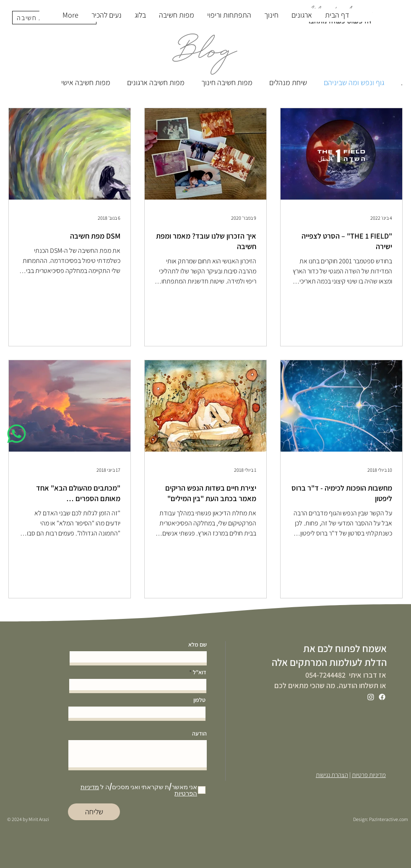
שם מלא (198, 645)
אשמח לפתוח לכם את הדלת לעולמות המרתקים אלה (329, 655)
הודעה (199, 733)
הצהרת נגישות (332, 775)
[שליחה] (94, 812)
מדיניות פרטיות (369, 775)
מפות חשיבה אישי (86, 82)
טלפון (199, 700)
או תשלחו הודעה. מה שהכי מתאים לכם (330, 685)
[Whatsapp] (17, 434)
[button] (176, 15)
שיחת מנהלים (288, 82)
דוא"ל (200, 672)
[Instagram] (371, 697)
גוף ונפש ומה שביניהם (354, 82)
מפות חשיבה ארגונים (156, 82)
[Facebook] (382, 697)
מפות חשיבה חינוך (227, 82)
